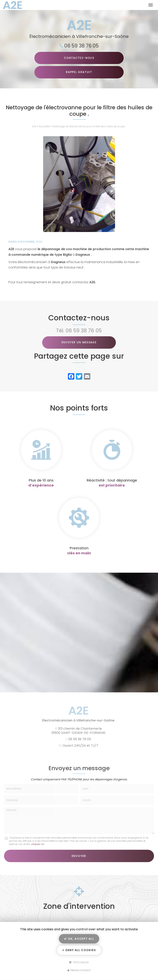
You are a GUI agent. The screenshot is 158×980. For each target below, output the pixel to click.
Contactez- (79, 58)
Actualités (45, 127)
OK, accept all (79, 939)
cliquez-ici (38, 844)
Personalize (79, 962)
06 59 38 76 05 (81, 46)
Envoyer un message (79, 343)
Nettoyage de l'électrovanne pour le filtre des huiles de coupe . (89, 127)
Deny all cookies (79, 950)
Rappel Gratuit (79, 72)
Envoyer (79, 856)
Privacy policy (79, 970)
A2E (34, 127)
